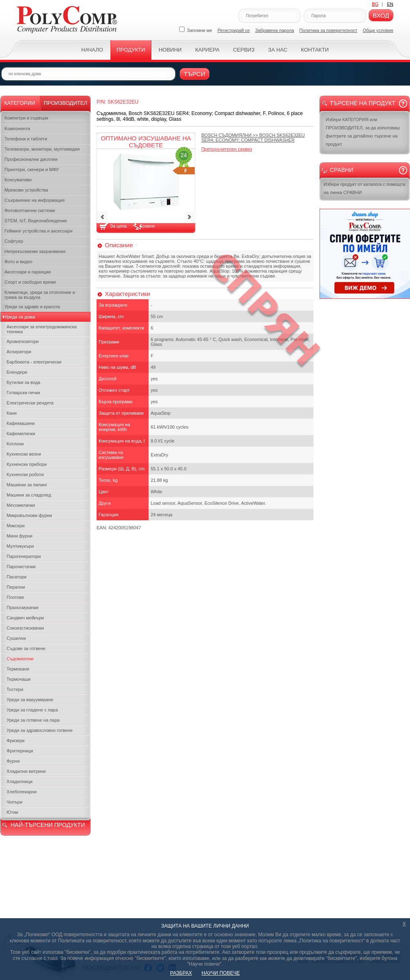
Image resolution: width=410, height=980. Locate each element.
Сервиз (244, 50)
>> (253, 138)
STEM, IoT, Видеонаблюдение (36, 221)
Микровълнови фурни (29, 515)
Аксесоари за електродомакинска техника (42, 329)
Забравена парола (275, 30)
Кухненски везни (24, 454)
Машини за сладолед (29, 495)
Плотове (15, 597)
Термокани (18, 669)
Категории (20, 103)
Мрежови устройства (26, 190)
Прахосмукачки (23, 607)
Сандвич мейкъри (25, 618)
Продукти (131, 50)
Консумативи (18, 180)
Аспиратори (19, 352)
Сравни (147, 226)
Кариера (207, 50)
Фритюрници (20, 751)
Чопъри (15, 802)
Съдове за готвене (26, 648)
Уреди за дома (20, 317)
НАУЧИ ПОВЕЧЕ (221, 973)
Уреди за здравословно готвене (40, 730)
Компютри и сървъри (26, 118)
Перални (16, 587)
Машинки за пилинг (27, 485)
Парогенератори (24, 556)
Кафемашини (21, 423)
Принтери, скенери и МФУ (32, 169)
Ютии (12, 812)
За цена (119, 226)
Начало (92, 50)
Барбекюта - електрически (34, 362)
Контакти (315, 50)
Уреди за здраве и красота (32, 307)
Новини (170, 50)
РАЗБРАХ (181, 973)
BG (375, 4)
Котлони (15, 444)
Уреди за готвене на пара (33, 720)
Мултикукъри (20, 546)
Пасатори (17, 577)
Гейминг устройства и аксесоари (38, 231)
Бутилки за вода (23, 382)
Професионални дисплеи (31, 159)
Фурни (13, 761)
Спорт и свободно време (30, 282)
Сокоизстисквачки (25, 628)
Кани (12, 413)
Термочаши (19, 679)
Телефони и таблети (26, 139)
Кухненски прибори (27, 464)
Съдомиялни (20, 659)
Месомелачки (21, 505)
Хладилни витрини (26, 771)
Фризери (16, 741)
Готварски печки (23, 393)
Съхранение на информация (35, 200)
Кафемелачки (21, 434)
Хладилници (20, 781)
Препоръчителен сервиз (227, 149)
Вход (381, 15)
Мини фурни (19, 536)
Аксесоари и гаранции (28, 272)
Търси (195, 74)
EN (390, 4)
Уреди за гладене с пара (32, 710)
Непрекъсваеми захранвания (35, 251)
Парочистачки (21, 567)
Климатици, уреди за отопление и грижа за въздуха (40, 295)
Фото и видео (18, 262)
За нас (278, 50)
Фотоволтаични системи (30, 210)
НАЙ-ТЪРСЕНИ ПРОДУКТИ (48, 825)
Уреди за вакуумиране (30, 700)
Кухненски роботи (25, 474)
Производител (65, 103)
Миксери (16, 526)
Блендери (17, 372)
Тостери (15, 689)
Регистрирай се (234, 30)
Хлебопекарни (22, 792)
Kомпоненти (17, 129)
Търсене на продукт (363, 103)
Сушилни (16, 638)
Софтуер (14, 241)
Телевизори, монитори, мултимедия (42, 149)
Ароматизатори (23, 341)
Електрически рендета (30, 403)
